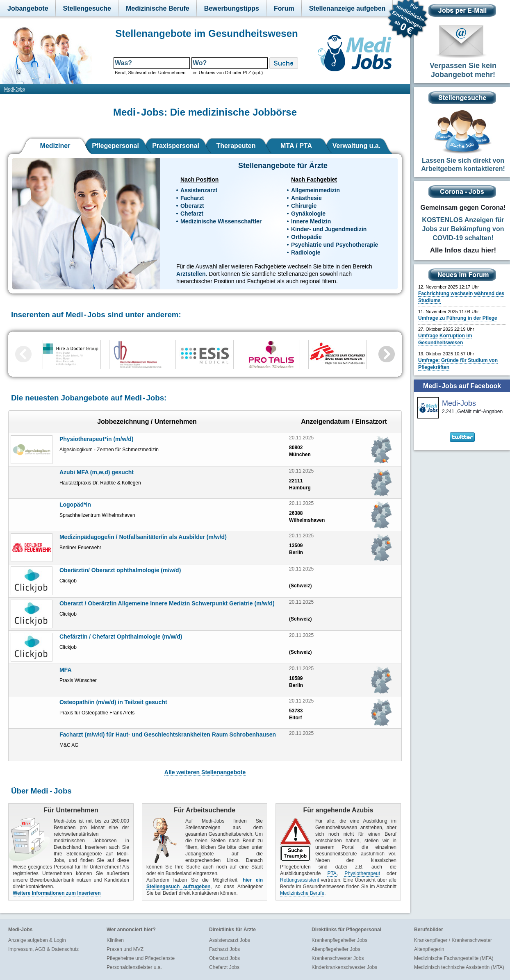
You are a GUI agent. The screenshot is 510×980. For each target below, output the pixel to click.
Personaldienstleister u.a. (134, 967)
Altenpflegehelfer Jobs (336, 949)
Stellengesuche (87, 8)
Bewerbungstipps (232, 8)
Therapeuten (236, 146)
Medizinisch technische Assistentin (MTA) (459, 967)
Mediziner (55, 146)
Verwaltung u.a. (356, 146)
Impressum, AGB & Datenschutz (43, 949)
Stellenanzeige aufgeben (347, 8)
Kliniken (115, 940)
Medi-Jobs (15, 89)
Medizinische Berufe (158, 8)
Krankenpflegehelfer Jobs (339, 940)
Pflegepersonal (115, 146)
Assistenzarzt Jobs (230, 940)
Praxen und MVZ (125, 949)
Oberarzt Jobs (224, 958)
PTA (332, 873)
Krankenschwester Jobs (338, 958)
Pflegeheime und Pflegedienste (141, 958)
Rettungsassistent (299, 880)
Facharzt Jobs (224, 949)
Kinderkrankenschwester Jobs (344, 967)
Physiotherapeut (362, 873)
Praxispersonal (176, 146)
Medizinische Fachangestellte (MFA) (454, 958)
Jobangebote (28, 8)
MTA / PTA (296, 146)
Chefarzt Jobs (224, 967)
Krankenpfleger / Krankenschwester (453, 940)
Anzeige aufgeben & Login (37, 940)
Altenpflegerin (429, 949)
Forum (284, 8)
